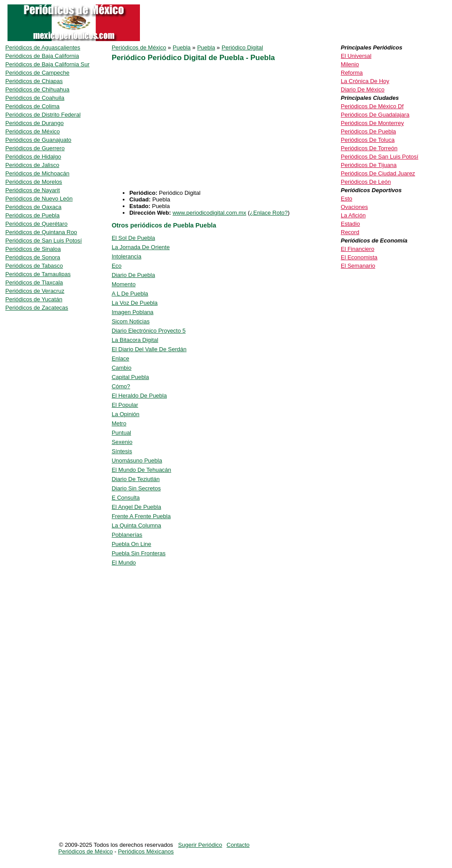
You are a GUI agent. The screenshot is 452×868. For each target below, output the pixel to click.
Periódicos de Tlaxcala (34, 282)
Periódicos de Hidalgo (33, 157)
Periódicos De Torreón (369, 148)
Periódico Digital (242, 47)
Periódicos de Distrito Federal (43, 115)
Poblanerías (127, 535)
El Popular (125, 405)
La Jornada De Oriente (141, 247)
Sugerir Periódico (200, 845)
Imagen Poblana (133, 312)
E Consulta (126, 498)
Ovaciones (354, 207)
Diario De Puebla (133, 275)
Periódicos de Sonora (33, 257)
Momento (124, 284)
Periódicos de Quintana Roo (41, 232)
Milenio (350, 64)
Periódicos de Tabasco (34, 266)
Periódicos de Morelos (34, 182)
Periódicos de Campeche (37, 73)
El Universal (356, 56)
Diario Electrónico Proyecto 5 (149, 331)
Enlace (121, 358)
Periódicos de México (139, 47)
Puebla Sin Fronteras (139, 553)
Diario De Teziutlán (136, 479)
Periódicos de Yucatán (34, 299)
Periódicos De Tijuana (369, 165)
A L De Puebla (130, 294)
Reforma (352, 73)
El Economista (359, 257)
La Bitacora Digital (135, 340)
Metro (119, 423)
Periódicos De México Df (372, 106)
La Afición (353, 215)
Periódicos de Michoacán (37, 173)
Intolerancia (126, 256)
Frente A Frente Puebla (141, 516)
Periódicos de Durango (34, 123)
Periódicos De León (366, 182)
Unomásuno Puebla (137, 461)
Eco (117, 266)
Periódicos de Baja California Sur (47, 64)
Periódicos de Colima (32, 106)
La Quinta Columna (136, 525)
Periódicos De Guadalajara (375, 115)
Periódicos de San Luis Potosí (43, 241)
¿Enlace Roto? (269, 213)
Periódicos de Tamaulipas (38, 274)
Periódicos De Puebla (368, 131)
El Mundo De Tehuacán (141, 470)
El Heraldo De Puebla (139, 396)
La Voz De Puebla (135, 303)
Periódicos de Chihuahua (37, 89)
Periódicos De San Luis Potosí (380, 157)
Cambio (122, 368)
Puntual (121, 433)
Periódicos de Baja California (42, 56)
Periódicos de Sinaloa (33, 249)
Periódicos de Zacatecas (37, 308)
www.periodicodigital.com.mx (209, 213)
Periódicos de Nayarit (33, 190)
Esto (347, 199)
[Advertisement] (186, 128)
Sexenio (122, 442)
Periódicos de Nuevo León (39, 199)
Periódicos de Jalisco (32, 165)
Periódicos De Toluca (368, 140)
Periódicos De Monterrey (372, 123)
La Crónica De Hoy (365, 81)
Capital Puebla (130, 377)
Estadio (350, 224)
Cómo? (121, 386)
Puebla (181, 47)
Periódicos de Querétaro (36, 224)
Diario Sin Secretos (136, 488)
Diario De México (363, 89)
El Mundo (124, 563)
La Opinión (126, 414)
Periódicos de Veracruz (35, 291)
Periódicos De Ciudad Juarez (378, 173)
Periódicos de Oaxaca (33, 207)
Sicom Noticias (131, 321)
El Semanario (358, 266)
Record (350, 232)
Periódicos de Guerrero (35, 148)
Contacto (238, 845)
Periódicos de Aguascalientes (43, 47)
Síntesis (122, 451)
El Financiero (358, 249)
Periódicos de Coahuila (35, 98)
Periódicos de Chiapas (34, 81)
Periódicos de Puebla (32, 215)
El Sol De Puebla (133, 238)
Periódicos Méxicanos (146, 851)
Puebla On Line (132, 544)
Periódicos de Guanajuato (38, 140)
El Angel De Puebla (136, 507)
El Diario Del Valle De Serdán (149, 349)
